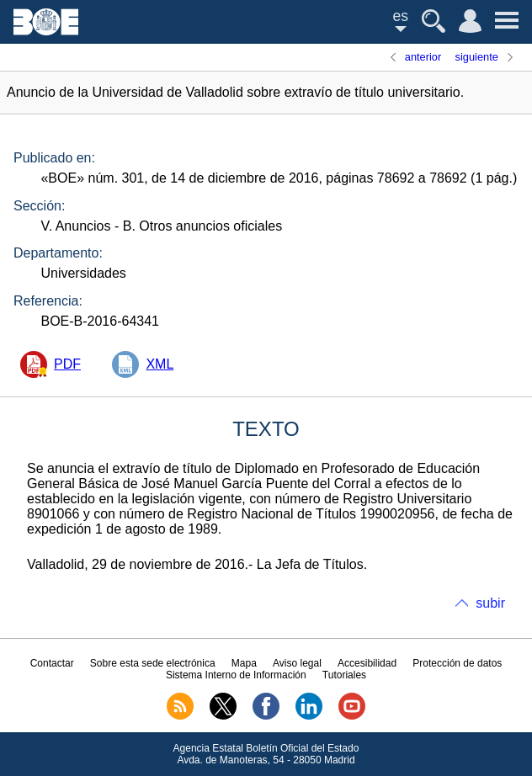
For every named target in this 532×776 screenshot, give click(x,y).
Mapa (244, 663)
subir (490, 603)
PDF (67, 364)
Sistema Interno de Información (236, 675)
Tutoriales (344, 675)
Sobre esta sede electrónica (153, 663)
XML (160, 364)
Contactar (52, 663)
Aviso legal (297, 663)
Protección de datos (457, 663)
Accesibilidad (367, 663)
